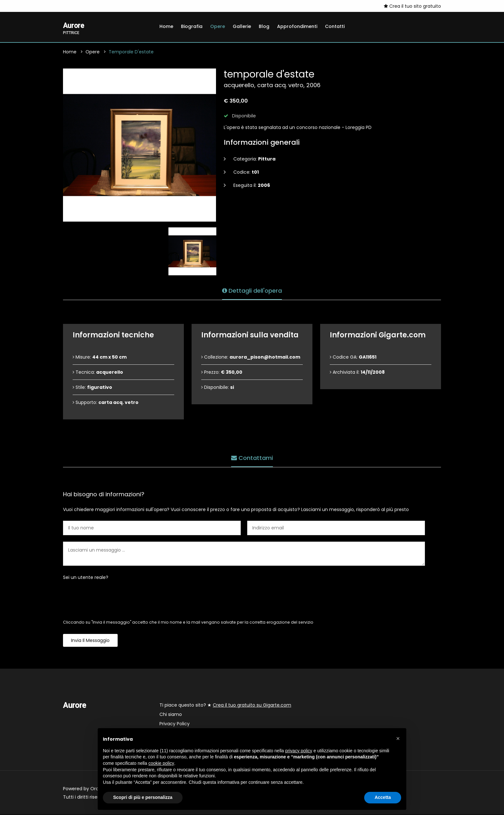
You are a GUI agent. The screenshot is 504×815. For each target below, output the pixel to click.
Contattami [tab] (252, 457)
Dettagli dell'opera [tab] (252, 290)
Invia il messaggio (90, 641)
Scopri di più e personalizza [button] (143, 797)
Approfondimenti (297, 26)
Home (166, 26)
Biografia (192, 26)
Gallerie (242, 26)
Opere (218, 26)
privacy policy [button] (299, 751)
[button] (398, 738)
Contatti (335, 26)
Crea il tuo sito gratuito (412, 6)
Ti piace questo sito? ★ (225, 706)
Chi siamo (171, 715)
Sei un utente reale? (86, 578)
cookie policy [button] (161, 763)
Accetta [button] (383, 797)
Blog (264, 26)
